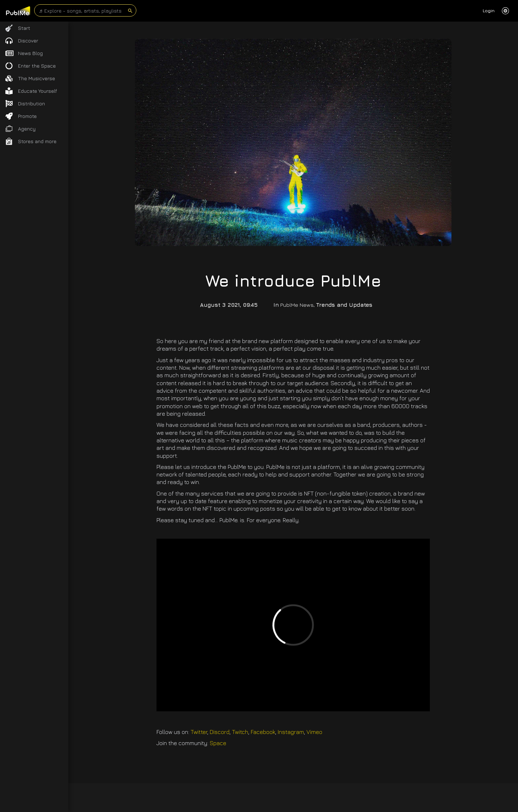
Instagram (291, 732)
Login (489, 11)
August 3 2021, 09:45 (229, 305)
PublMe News (297, 305)
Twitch (240, 732)
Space (218, 743)
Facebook (263, 732)
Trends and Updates (344, 305)
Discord (220, 732)
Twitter (199, 732)
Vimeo (314, 732)
